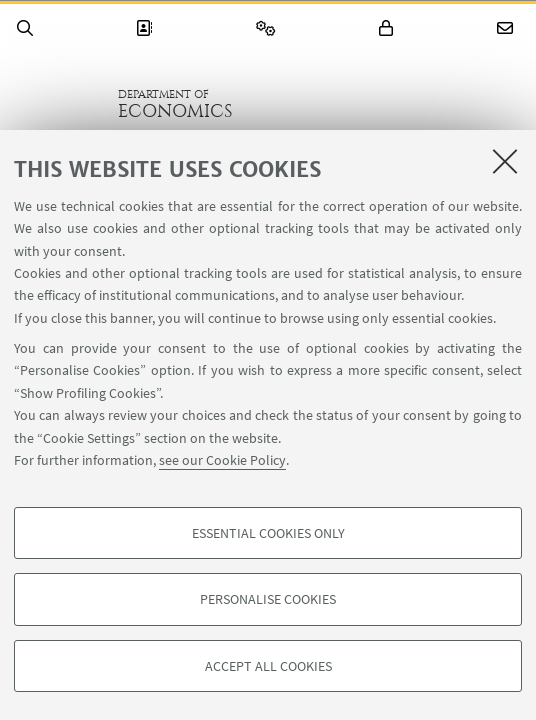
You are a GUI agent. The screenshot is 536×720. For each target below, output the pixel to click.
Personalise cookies (268, 599)
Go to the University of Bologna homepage (59, 104)
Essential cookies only (268, 533)
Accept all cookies (268, 666)
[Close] (505, 161)
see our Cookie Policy (222, 460)
